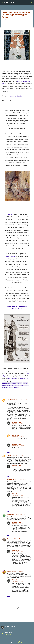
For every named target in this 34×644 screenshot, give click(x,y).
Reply (9, 452)
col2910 (9, 455)
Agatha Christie (6, 383)
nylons (27, 385)
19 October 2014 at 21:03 (18, 456)
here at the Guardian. (16, 96)
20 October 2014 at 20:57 (17, 571)
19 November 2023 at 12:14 (18, 437)
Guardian (26, 383)
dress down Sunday (17, 383)
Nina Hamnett (11, 256)
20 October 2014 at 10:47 (21, 515)
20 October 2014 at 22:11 (18, 552)
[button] (3, 22)
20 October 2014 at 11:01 (18, 524)
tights (11, 388)
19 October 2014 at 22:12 (18, 467)
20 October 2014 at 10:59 (18, 495)
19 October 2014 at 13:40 (21, 400)
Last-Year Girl (11, 400)
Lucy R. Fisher (16, 435)
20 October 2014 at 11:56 (26, 539)
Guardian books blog (8, 385)
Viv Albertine (24, 378)
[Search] (32, 2)
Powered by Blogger (17, 642)
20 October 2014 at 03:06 (20, 480)
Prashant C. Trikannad (13, 539)
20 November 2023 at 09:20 (18, 446)
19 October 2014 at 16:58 (18, 424)
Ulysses (11, 214)
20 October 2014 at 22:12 (18, 581)
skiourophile (11, 515)
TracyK (9, 571)
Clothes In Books (10, 2)
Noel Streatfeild (12, 378)
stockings (5, 388)
